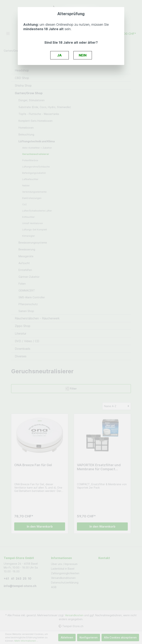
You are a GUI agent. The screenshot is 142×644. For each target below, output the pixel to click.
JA (59, 55)
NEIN (83, 55)
